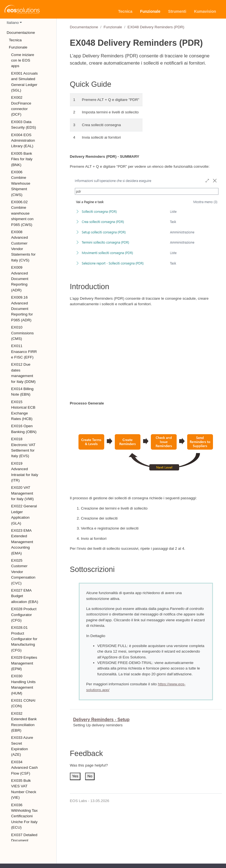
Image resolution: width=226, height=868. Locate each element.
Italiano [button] (13, 23)
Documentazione (84, 27)
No (90, 776)
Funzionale (113, 27)
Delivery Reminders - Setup (101, 720)
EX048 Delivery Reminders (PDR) (156, 27)
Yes (75, 776)
